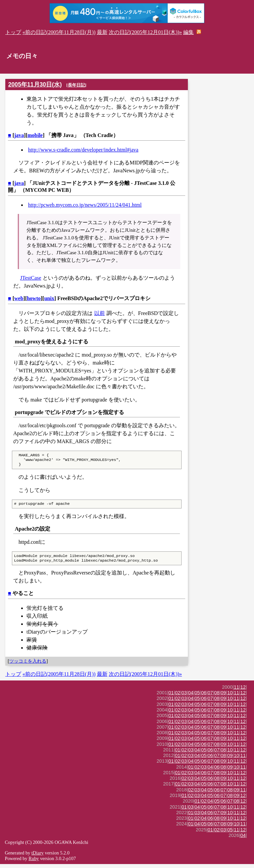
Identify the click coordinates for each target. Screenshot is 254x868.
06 (204, 697)
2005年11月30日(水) (35, 85)
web (19, 298)
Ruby (34, 862)
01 (171, 697)
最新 (102, 32)
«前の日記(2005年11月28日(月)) (59, 32)
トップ (13, 32)
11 (236, 691)
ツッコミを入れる (28, 665)
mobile (35, 135)
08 (217, 697)
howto (34, 298)
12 (243, 691)
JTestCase (31, 278)
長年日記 (76, 85)
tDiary (38, 857)
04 (191, 697)
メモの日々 (22, 56)
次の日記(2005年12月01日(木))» (145, 32)
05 (197, 697)
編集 (189, 32)
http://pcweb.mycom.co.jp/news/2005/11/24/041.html (85, 205)
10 (230, 697)
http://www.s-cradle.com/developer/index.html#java (83, 150)
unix (49, 298)
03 (184, 697)
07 (210, 697)
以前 (100, 313)
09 (223, 697)
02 (178, 697)
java (19, 135)
